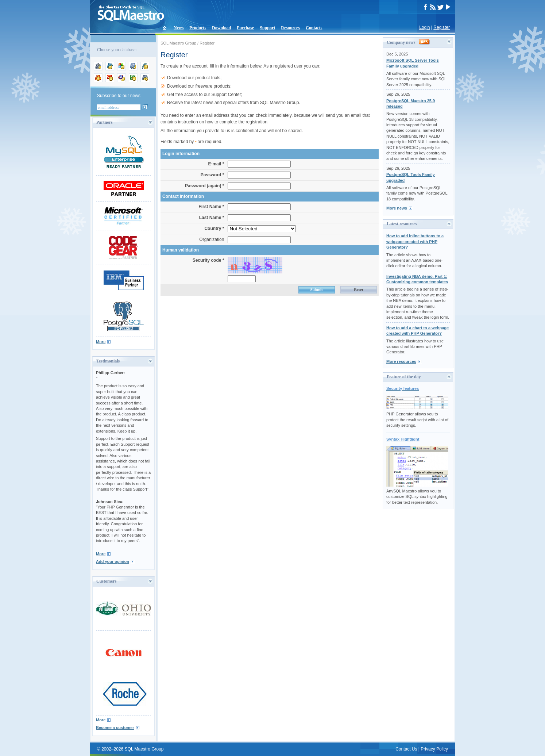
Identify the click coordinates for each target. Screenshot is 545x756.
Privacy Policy (434, 749)
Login (424, 27)
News (179, 28)
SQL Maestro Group (178, 43)
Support (267, 28)
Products (198, 28)
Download (221, 28)
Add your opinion (113, 561)
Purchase (245, 28)
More (101, 342)
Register (442, 27)
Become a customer (115, 728)
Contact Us (406, 749)
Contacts (314, 28)
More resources (401, 361)
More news (397, 208)
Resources (290, 28)
